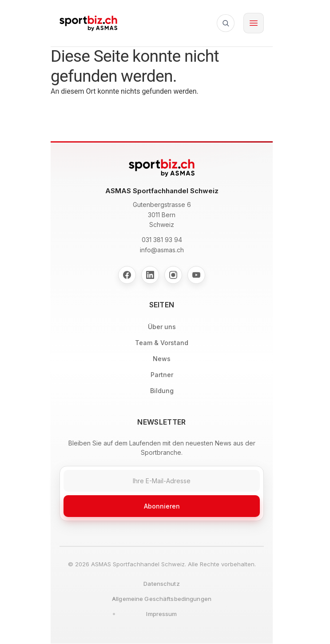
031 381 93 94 (162, 240)
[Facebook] (127, 275)
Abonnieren (162, 506)
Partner (162, 375)
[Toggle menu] (254, 23)
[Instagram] (173, 275)
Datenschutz (161, 584)
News (162, 359)
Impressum (161, 614)
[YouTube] (196, 275)
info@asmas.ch (162, 250)
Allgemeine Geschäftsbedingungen (162, 599)
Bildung (162, 391)
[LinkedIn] (150, 275)
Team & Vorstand (162, 343)
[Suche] (226, 23)
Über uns (162, 327)
